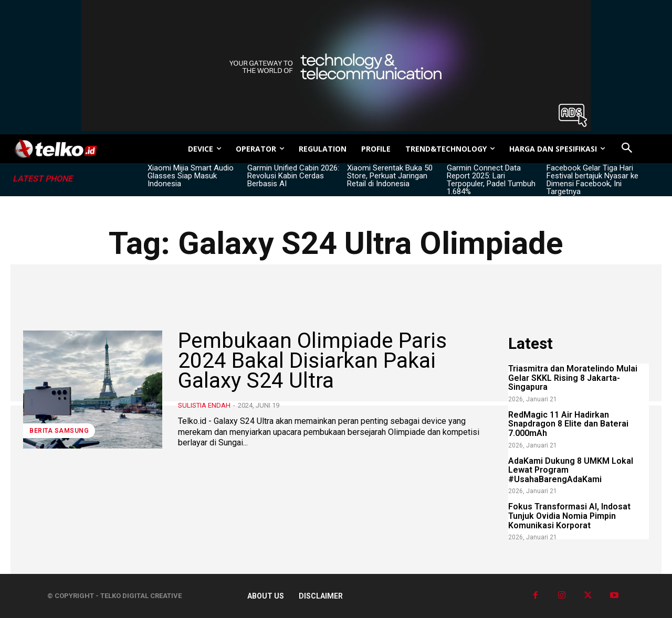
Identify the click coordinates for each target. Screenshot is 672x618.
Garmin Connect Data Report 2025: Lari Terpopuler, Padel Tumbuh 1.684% (491, 180)
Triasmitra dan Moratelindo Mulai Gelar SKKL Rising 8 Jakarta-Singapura (573, 378)
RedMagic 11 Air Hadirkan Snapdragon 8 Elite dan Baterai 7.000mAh (568, 424)
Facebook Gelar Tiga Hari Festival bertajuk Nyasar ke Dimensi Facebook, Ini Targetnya (592, 180)
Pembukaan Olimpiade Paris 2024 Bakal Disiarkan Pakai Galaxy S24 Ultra (317, 360)
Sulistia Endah (204, 405)
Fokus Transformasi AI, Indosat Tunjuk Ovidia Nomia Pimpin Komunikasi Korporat (569, 516)
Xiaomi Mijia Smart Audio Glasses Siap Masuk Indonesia (191, 176)
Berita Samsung (59, 431)
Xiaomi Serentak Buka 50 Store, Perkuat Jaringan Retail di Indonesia (390, 176)
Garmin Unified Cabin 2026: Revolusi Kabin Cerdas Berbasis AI (293, 176)
